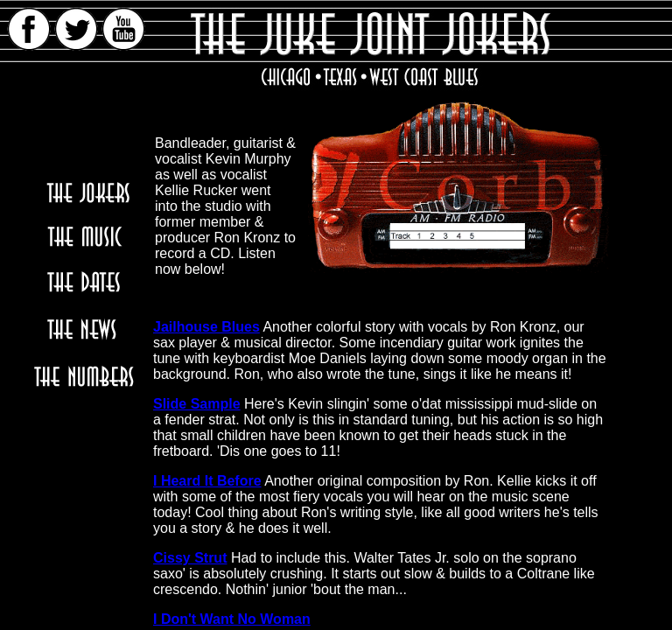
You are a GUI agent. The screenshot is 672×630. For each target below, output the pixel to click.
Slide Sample (197, 404)
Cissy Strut (190, 558)
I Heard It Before (207, 481)
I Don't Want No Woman (232, 619)
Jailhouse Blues (206, 327)
